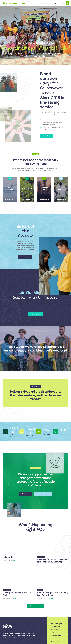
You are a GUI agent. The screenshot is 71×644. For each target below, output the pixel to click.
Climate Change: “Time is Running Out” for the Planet (53, 594)
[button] (67, 3)
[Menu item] (36, 3)
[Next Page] (35, 606)
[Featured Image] (18, 546)
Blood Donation (10, 189)
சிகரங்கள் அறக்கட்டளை (14, 3)
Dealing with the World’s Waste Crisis (17, 594)
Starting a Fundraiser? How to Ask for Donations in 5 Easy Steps (52, 560)
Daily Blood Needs (44, 189)
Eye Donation (27, 189)
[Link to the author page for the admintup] (15, 560)
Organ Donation (61, 189)
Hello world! (8, 557)
